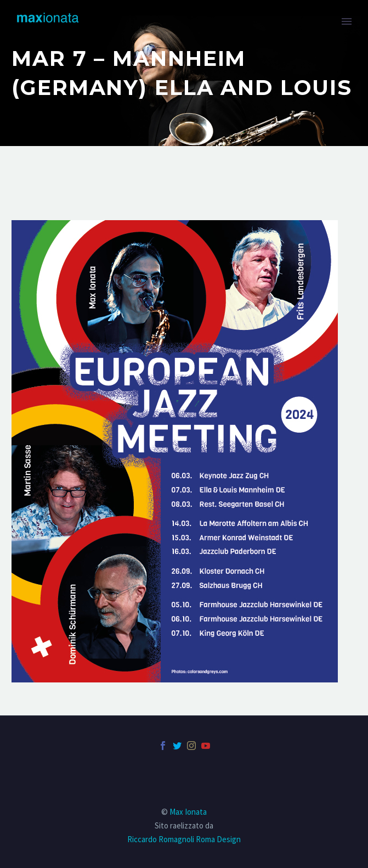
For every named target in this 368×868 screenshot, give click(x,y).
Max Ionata (188, 812)
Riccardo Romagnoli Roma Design (184, 839)
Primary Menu (347, 21)
